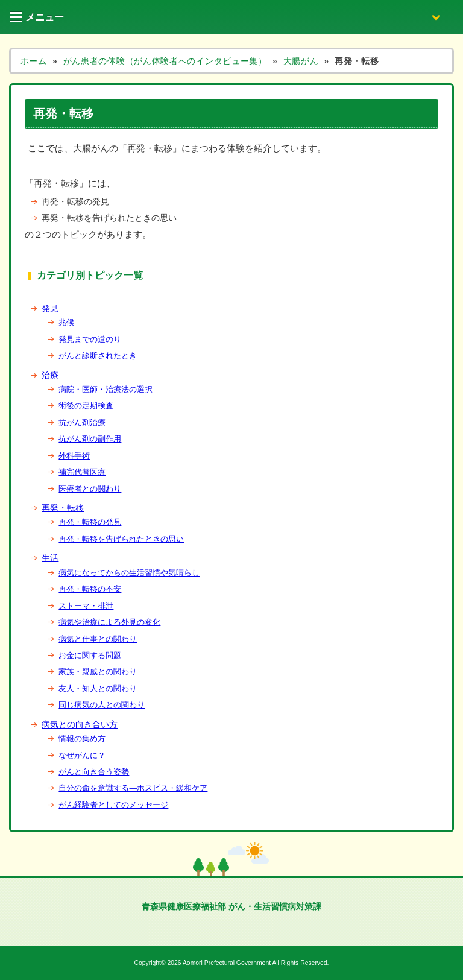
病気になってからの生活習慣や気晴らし (129, 573)
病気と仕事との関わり (98, 639)
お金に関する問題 (90, 655)
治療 (50, 375)
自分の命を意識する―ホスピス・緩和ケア (133, 788)
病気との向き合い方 (80, 724)
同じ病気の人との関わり (102, 705)
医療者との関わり (90, 489)
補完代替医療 (82, 472)
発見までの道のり (90, 339)
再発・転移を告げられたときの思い (121, 539)
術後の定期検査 (86, 406)
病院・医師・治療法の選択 (106, 389)
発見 (50, 308)
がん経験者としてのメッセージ (113, 805)
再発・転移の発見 (90, 522)
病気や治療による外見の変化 (109, 622)
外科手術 (74, 456)
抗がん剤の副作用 (90, 439)
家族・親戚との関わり (98, 672)
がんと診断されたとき (98, 356)
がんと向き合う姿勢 (94, 772)
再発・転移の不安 (90, 589)
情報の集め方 (82, 738)
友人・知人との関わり (98, 688)
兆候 (66, 322)
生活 (50, 558)
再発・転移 (63, 508)
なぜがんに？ (82, 755)
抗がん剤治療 (82, 422)
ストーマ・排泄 (86, 606)
